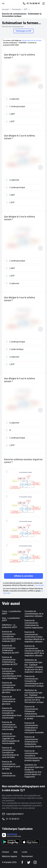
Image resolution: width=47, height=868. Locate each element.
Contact (5, 852)
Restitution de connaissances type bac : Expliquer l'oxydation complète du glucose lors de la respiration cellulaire (34, 666)
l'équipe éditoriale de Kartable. (32, 40)
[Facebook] (22, 862)
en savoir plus (39, 585)
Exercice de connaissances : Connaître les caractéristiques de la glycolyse (11, 687)
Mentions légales (10, 856)
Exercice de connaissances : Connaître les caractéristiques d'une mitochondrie (12, 713)
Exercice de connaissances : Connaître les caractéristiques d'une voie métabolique (12, 674)
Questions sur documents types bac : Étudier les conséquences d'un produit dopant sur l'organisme (35, 771)
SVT (26, 9)
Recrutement (27, 856)
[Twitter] (29, 862)
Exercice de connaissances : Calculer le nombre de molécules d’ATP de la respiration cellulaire (34, 651)
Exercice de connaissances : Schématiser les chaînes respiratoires (34, 624)
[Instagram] (35, 862)
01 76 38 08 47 (33, 4)
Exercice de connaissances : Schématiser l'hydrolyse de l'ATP (10, 649)
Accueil (5, 9)
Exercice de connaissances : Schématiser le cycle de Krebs (11, 765)
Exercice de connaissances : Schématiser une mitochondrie (9, 726)
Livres (24, 852)
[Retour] (5, 3)
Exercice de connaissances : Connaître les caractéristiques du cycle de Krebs (10, 753)
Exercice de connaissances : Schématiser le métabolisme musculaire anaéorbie (34, 728)
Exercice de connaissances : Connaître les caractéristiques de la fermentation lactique (34, 681)
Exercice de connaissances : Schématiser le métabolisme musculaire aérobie (33, 742)
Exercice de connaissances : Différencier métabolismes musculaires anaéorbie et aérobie (35, 713)
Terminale (16, 9)
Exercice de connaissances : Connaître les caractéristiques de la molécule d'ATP (11, 636)
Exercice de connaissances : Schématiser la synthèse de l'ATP (10, 661)
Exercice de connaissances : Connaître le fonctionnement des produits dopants (33, 756)
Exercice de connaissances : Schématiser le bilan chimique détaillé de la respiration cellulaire (34, 637)
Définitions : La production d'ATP (10, 626)
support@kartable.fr (15, 814)
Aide (15, 852)
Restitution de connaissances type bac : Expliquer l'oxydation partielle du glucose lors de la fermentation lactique (35, 696)
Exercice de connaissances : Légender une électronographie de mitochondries (11, 739)
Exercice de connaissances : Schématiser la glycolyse (9, 700)
